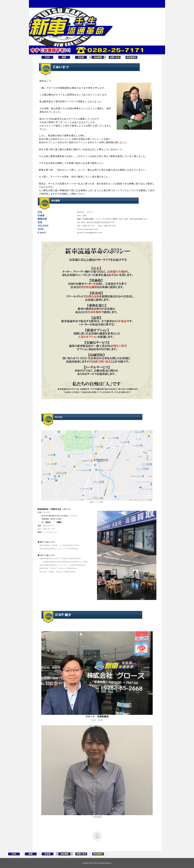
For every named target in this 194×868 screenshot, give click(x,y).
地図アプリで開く (97, 502)
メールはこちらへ (51, 532)
